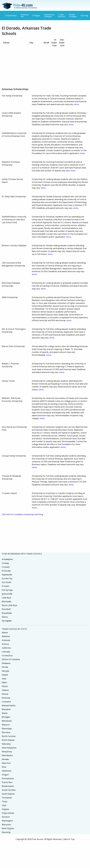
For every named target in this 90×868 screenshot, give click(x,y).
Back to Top (69, 839)
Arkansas (6, 640)
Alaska (5, 632)
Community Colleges (49, 15)
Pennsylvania (8, 778)
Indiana (5, 690)
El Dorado (6, 571)
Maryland (6, 709)
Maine (5, 713)
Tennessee (7, 798)
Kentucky (6, 698)
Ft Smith (5, 586)
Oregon (5, 775)
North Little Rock (10, 605)
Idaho (4, 682)
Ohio (4, 767)
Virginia (5, 809)
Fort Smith (7, 582)
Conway (5, 563)
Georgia (5, 671)
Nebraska (6, 744)
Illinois (5, 686)
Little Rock (7, 598)
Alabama (6, 636)
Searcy (5, 617)
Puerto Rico (7, 782)
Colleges (36, 15)
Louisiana (6, 702)
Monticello (7, 602)
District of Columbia (11, 659)
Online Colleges (73, 15)
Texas (5, 801)
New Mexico (7, 755)
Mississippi (7, 729)
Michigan (6, 717)
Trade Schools (62, 15)
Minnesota (7, 721)
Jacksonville (7, 594)
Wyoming (6, 832)
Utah (4, 805)
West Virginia (8, 828)
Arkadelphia (7, 559)
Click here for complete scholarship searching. (23, 514)
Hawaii (5, 675)
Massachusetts (9, 705)
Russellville (7, 613)
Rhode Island (8, 786)
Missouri (6, 725)
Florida (5, 667)
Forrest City (7, 578)
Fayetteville (7, 575)
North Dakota (8, 740)
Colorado (6, 652)
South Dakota (8, 794)
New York (6, 763)
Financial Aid (25, 15)
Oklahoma (6, 771)
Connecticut (7, 656)
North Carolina (9, 736)
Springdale (7, 621)
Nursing (84, 15)
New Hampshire (9, 748)
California (6, 648)
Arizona (5, 644)
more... (77, 104)
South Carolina (9, 790)
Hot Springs (7, 590)
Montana (6, 732)
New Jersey (7, 752)
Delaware (6, 663)
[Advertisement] (43, 67)
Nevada (5, 759)
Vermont (6, 817)
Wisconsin (6, 825)
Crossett (6, 567)
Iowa (4, 679)
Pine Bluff (6, 609)
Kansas (5, 694)
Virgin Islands (8, 813)
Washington (7, 821)
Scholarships (11, 15)
